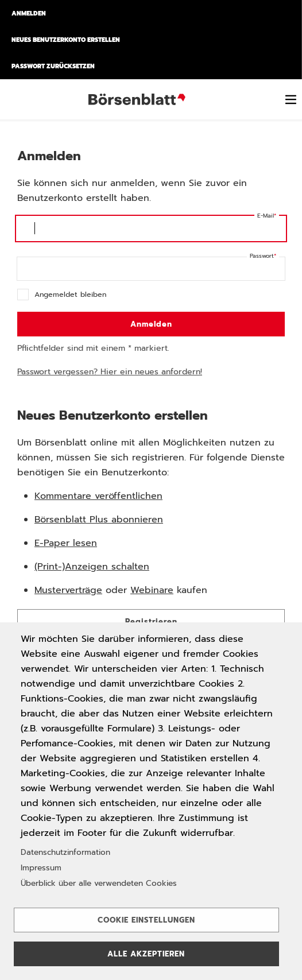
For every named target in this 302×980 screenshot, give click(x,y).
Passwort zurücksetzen (53, 66)
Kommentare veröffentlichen (98, 496)
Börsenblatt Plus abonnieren (99, 520)
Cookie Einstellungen (146, 920)
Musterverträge (68, 590)
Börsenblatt (139, 99)
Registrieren (151, 621)
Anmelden (29, 13)
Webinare (152, 590)
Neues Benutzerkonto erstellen (66, 40)
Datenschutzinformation (65, 852)
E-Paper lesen (66, 543)
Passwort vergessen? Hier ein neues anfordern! (110, 372)
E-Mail (266, 216)
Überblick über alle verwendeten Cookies (99, 883)
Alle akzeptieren (146, 954)
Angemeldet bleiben (70, 294)
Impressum (41, 868)
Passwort (262, 256)
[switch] (291, 99)
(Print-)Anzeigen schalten (92, 567)
